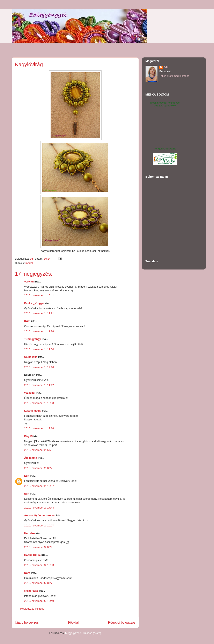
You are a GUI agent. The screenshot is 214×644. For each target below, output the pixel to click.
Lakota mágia (33, 411)
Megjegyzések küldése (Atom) (83, 633)
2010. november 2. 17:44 (39, 508)
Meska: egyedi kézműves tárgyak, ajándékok (165, 104)
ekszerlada (31, 591)
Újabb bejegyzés (27, 622)
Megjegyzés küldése (32, 609)
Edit (27, 476)
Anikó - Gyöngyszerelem (40, 515)
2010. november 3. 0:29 (38, 547)
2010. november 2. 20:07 (39, 526)
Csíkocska (31, 357)
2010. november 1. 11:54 (39, 349)
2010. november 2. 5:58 (38, 450)
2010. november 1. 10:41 (39, 295)
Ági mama (31, 458)
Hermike (29, 533)
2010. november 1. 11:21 (39, 313)
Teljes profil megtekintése (174, 76)
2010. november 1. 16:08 (39, 403)
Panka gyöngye (34, 303)
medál (29, 263)
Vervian (29, 282)
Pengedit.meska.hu (165, 149)
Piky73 (28, 436)
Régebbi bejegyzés (122, 622)
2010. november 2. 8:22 (38, 468)
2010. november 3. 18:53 (39, 565)
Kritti (27, 321)
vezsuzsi (30, 393)
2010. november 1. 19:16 (39, 428)
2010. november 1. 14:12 (39, 385)
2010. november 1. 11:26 (39, 331)
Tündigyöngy (33, 339)
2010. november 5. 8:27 (38, 583)
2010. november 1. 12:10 (39, 367)
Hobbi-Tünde (32, 555)
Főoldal (73, 622)
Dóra (27, 573)
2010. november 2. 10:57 (39, 486)
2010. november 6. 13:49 (39, 601)
